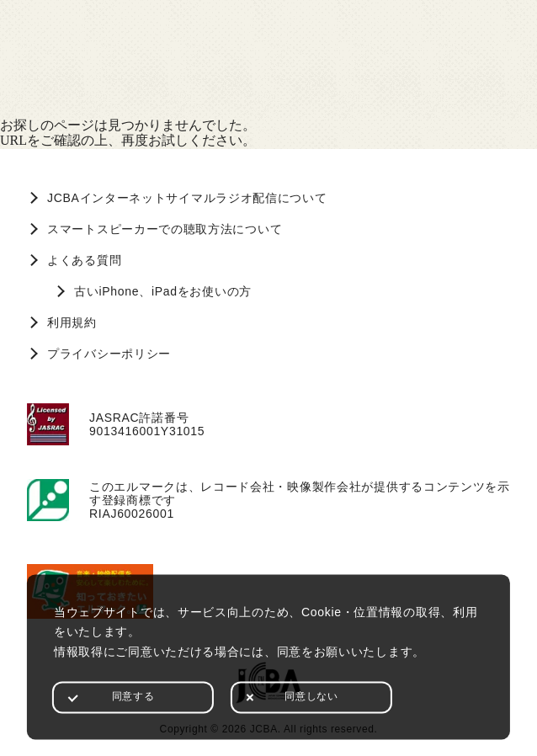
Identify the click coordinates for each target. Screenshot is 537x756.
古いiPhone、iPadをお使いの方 (163, 291)
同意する (133, 696)
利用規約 (72, 322)
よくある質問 (84, 260)
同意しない (311, 696)
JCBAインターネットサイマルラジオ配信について (187, 198)
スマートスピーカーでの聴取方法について (165, 229)
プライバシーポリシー (109, 354)
